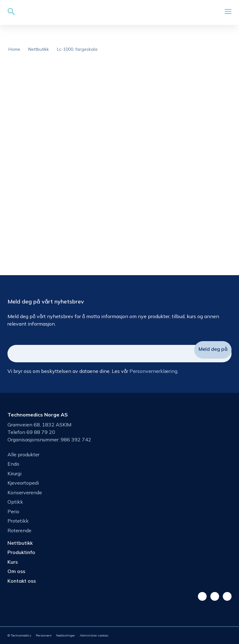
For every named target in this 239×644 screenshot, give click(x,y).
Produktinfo (21, 552)
